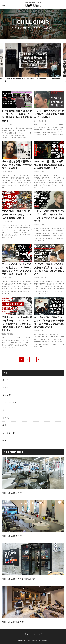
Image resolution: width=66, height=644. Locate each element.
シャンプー (8, 395)
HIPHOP (6, 418)
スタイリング (9, 388)
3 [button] (33, 85)
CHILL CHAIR (32, 640)
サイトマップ (38, 634)
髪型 (5, 425)
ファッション (9, 433)
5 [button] (37, 85)
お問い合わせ (27, 634)
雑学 (5, 440)
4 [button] (35, 85)
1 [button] (29, 85)
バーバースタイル (11, 403)
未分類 (6, 380)
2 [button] (31, 85)
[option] (33, 63)
